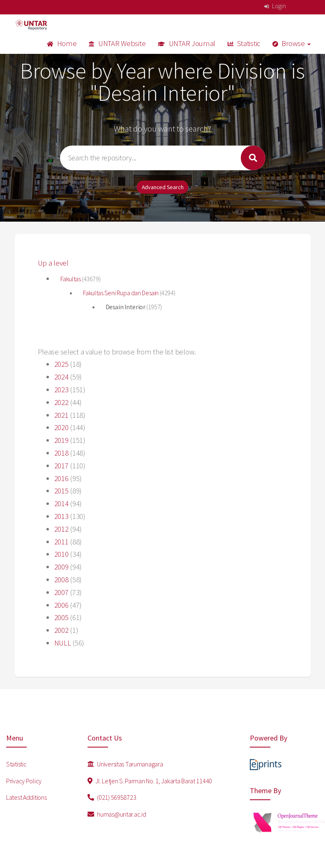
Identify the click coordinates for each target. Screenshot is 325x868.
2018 (61, 453)
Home (62, 43)
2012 (61, 529)
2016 (61, 478)
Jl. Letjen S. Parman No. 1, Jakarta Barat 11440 (150, 781)
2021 (61, 415)
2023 (61, 390)
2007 (61, 592)
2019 (61, 440)
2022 (61, 402)
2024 (61, 377)
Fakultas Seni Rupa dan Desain (121, 293)
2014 (61, 503)
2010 (61, 554)
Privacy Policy (24, 781)
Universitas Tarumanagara (125, 764)
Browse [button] (292, 43)
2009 (61, 567)
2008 (61, 580)
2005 (61, 617)
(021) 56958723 (112, 797)
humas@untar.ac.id (117, 814)
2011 (61, 542)
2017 (61, 466)
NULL (63, 643)
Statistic (244, 43)
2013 (61, 516)
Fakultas (71, 279)
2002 (61, 630)
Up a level (53, 263)
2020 (61, 427)
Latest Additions (27, 797)
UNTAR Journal (187, 43)
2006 (61, 605)
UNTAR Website (117, 43)
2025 (61, 364)
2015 (61, 491)
